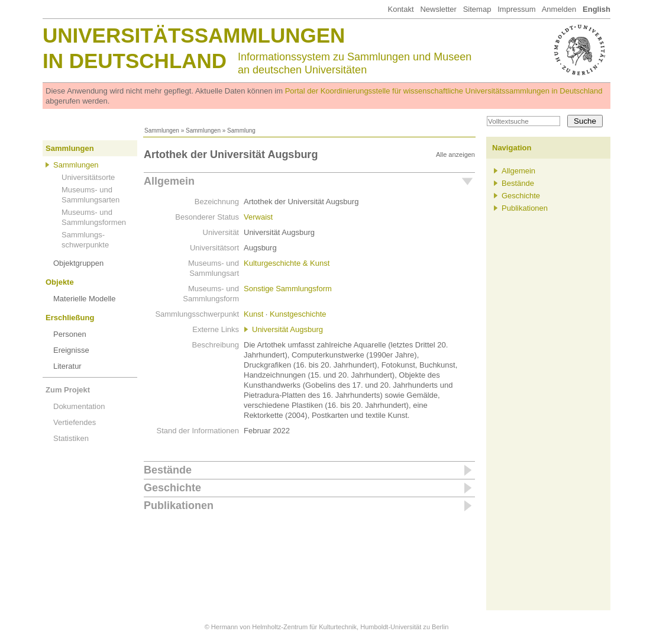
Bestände (168, 470)
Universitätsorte (88, 177)
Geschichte (172, 488)
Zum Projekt (68, 390)
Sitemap (477, 9)
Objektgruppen (78, 263)
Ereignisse (71, 350)
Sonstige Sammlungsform (288, 289)
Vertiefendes (75, 422)
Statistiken (71, 438)
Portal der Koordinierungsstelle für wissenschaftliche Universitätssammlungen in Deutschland (444, 91)
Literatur (67, 366)
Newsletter (438, 9)
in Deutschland (135, 61)
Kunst (253, 314)
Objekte (60, 282)
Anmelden (559, 9)
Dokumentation (79, 406)
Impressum (516, 9)
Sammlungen (162, 131)
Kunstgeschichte (298, 314)
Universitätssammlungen (194, 35)
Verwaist (258, 217)
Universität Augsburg (287, 329)
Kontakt (400, 9)
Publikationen (179, 505)
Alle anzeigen (455, 154)
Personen (70, 334)
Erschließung (70, 318)
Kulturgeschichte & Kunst (287, 263)
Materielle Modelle (85, 299)
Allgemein (169, 181)
